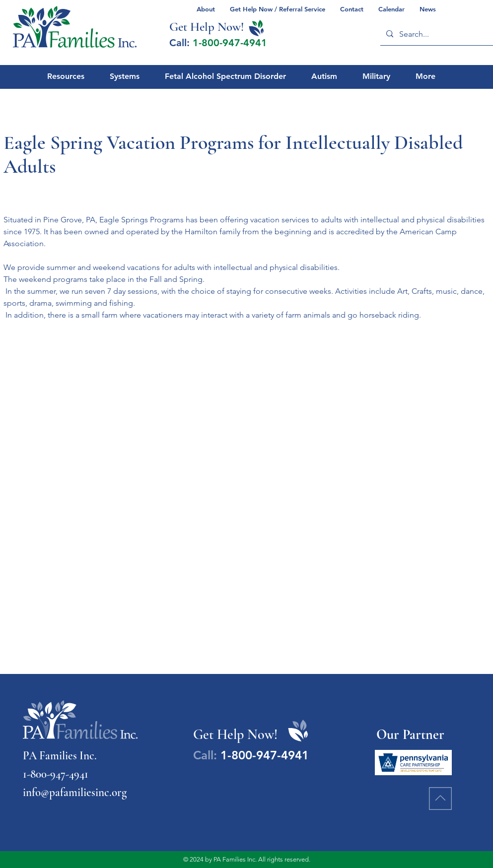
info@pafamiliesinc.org (75, 793)
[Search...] (438, 34)
